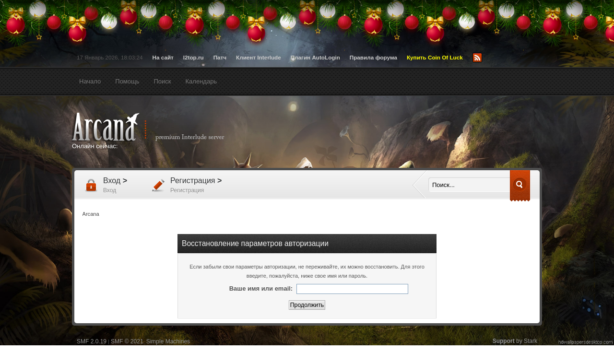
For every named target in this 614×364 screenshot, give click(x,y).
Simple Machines (168, 341)
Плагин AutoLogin (315, 57)
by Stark (515, 341)
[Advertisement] (401, 133)
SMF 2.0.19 (92, 341)
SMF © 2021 (127, 341)
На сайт (163, 57)
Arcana (158, 127)
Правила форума (373, 57)
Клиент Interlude (259, 57)
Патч (220, 57)
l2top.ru (194, 57)
